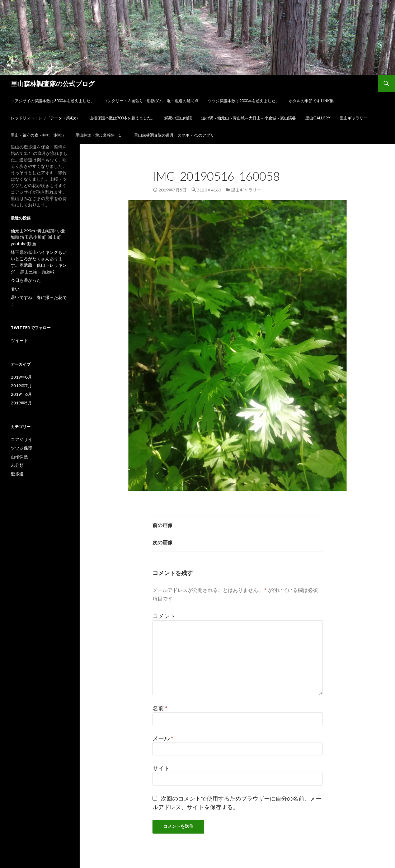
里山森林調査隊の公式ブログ (53, 84)
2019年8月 (21, 377)
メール (163, 738)
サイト (161, 768)
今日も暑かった (26, 280)
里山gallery (318, 118)
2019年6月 (21, 394)
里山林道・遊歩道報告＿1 (100, 135)
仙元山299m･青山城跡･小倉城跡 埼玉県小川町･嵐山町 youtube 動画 (38, 237)
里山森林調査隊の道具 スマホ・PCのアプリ (174, 135)
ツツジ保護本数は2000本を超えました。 (244, 101)
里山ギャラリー (354, 118)
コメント (164, 616)
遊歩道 (17, 474)
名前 (160, 708)
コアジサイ (22, 439)
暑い (15, 289)
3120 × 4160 (209, 190)
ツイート (19, 340)
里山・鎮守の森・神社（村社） (38, 135)
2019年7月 (21, 386)
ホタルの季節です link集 (311, 101)
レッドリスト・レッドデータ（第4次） (45, 118)
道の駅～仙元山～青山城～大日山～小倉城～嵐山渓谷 (249, 118)
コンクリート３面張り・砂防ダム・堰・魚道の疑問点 (151, 101)
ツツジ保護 (22, 448)
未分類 (17, 465)
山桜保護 (19, 457)
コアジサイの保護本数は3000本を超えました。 (53, 101)
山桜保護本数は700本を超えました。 (122, 118)
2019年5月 (21, 403)
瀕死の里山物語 (178, 118)
